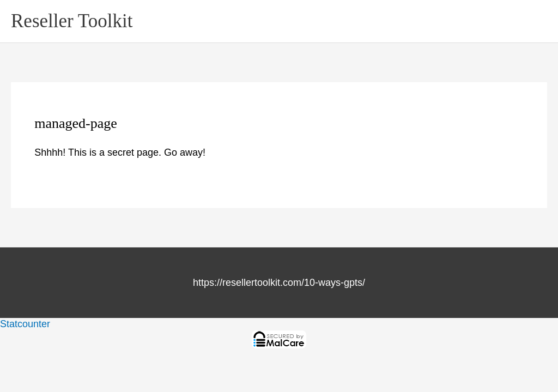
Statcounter (25, 324)
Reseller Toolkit (72, 21)
